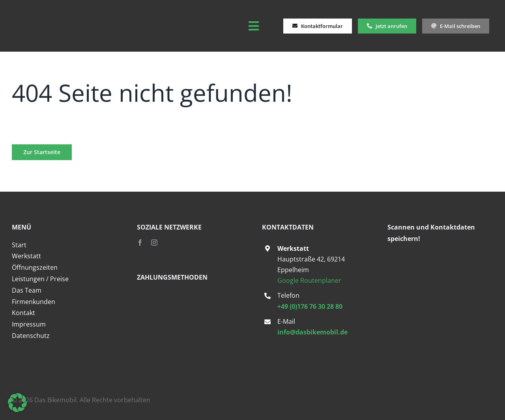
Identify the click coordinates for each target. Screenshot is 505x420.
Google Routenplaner (309, 280)
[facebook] (140, 243)
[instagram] (154, 243)
